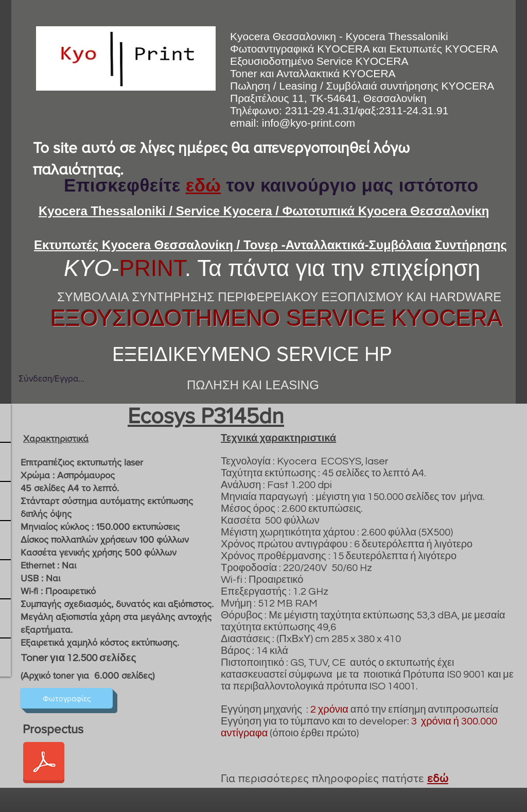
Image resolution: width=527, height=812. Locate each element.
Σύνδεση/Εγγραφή (51, 378)
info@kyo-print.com (309, 123)
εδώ (203, 185)
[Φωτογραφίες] (66, 698)
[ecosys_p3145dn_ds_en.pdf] (44, 764)
